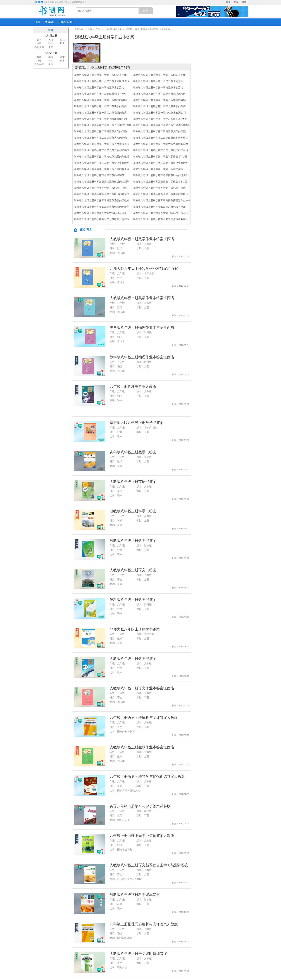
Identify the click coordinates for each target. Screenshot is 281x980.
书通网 (89, 29)
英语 (244, 2)
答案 (98, 29)
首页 (38, 22)
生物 (51, 47)
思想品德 (39, 47)
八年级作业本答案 (113, 29)
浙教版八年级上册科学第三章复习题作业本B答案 (160, 182)
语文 (228, 2)
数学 (236, 2)
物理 (39, 43)
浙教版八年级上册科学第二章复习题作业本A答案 (160, 156)
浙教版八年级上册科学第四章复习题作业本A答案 (160, 219)
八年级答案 (65, 22)
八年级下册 (51, 53)
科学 (51, 43)
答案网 (39, 2)
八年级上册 (51, 35)
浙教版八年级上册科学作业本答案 (142, 29)
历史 (62, 43)
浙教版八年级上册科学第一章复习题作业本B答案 (160, 119)
